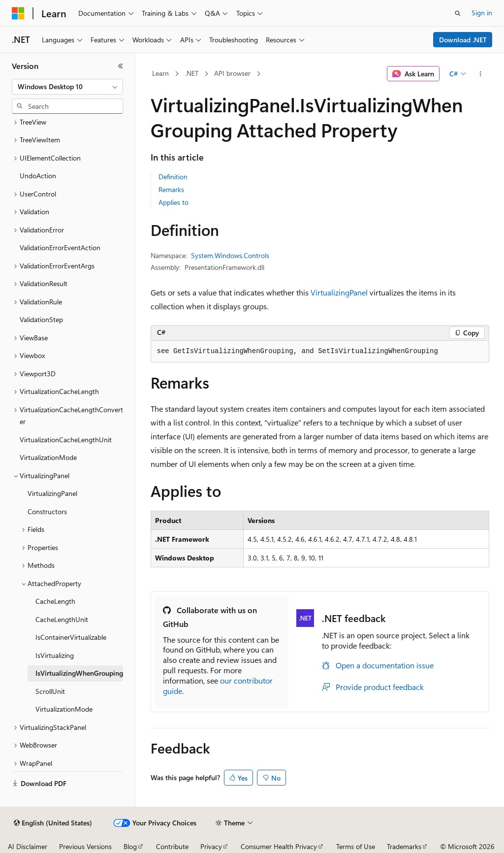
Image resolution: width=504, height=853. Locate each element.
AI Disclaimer (28, 846)
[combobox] (67, 87)
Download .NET (463, 40)
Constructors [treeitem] (47, 511)
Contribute (172, 846)
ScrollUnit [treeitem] (50, 691)
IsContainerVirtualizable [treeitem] (71, 637)
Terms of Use (356, 846)
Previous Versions (85, 846)
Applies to (173, 202)
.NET (192, 73)
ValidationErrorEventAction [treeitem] (60, 247)
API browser (232, 73)
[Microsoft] (18, 13)
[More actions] (480, 74)
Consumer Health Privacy (279, 846)
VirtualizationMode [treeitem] (48, 457)
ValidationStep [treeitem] (41, 319)
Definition (173, 177)
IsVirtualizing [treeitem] (55, 655)
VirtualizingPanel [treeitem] (52, 493)
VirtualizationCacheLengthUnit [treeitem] (66, 440)
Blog (130, 846)
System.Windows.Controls (230, 255)
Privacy (211, 846)
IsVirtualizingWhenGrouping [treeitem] (79, 673)
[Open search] (458, 13)
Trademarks (404, 846)
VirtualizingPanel (339, 292)
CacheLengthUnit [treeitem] (62, 619)
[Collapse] (121, 66)
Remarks (171, 189)
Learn (160, 73)
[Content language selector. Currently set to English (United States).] (53, 823)
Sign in (482, 13)
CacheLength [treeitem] (55, 601)
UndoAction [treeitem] (38, 176)
